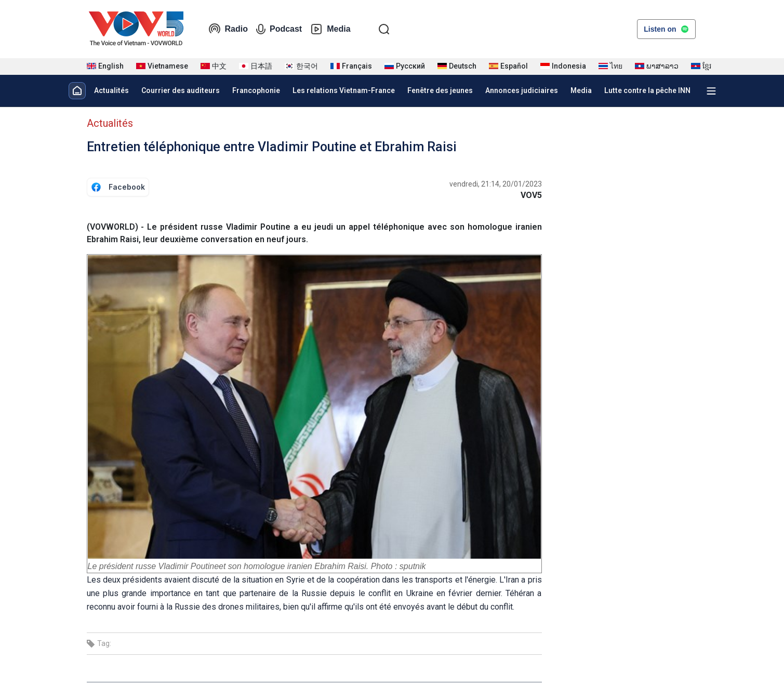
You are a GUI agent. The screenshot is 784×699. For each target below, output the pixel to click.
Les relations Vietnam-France (344, 90)
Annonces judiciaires (522, 90)
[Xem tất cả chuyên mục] (711, 91)
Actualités (111, 90)
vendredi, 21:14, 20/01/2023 (496, 184)
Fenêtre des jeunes (440, 90)
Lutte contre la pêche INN (647, 90)
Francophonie (256, 90)
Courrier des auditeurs (181, 90)
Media (330, 29)
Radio (228, 29)
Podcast (279, 29)
